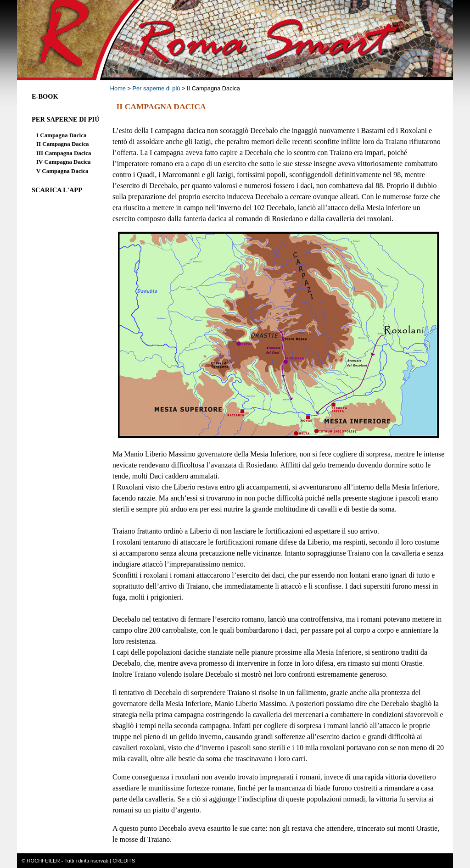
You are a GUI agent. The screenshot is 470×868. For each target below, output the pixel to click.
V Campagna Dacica (62, 171)
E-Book (45, 96)
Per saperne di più (157, 88)
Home (118, 88)
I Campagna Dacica (61, 135)
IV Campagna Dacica (64, 162)
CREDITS (124, 861)
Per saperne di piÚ (66, 119)
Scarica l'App (57, 190)
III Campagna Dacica (64, 153)
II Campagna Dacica (62, 144)
